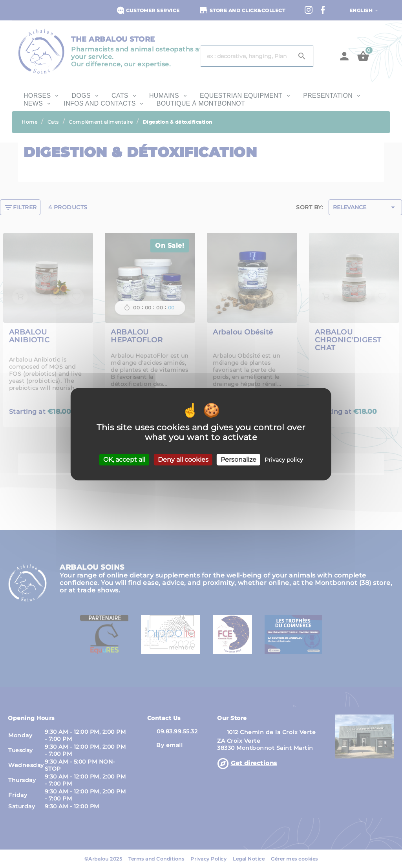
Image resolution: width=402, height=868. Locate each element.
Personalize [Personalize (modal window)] (238, 460)
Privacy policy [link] (284, 460)
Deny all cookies (183, 460)
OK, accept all (124, 460)
